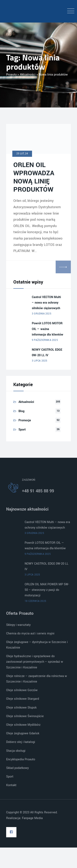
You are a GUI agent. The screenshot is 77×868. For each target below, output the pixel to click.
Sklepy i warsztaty (18, 625)
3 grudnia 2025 (42, 314)
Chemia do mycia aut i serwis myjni (30, 633)
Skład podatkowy (17, 768)
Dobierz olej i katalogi (21, 742)
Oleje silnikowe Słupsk (21, 708)
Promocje (25, 420)
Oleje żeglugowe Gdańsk (23, 733)
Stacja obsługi (16, 751)
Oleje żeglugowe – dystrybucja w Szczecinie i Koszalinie (37, 645)
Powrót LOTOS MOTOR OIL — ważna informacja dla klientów (48, 329)
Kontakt (11, 785)
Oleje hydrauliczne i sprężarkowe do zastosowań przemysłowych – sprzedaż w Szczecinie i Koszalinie (35, 662)
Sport (22, 430)
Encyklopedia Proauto (21, 759)
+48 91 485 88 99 (38, 491)
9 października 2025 (45, 340)
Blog (21, 411)
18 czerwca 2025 (35, 601)
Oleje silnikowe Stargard (23, 699)
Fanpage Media (33, 818)
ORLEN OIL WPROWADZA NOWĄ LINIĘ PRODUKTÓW (34, 177)
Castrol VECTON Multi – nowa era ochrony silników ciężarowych (46, 303)
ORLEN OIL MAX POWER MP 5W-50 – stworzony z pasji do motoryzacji (47, 590)
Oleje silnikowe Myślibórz (23, 725)
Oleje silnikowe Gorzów (22, 690)
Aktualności (26, 402)
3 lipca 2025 (40, 361)
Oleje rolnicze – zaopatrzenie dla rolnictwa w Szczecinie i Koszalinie (37, 679)
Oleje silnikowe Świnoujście (25, 716)
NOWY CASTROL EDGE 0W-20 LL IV (47, 353)
